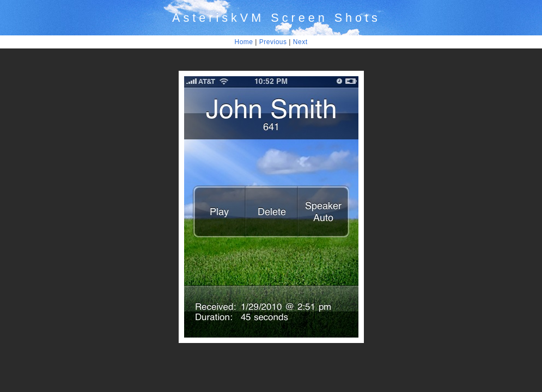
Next (300, 42)
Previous (273, 42)
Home (244, 42)
